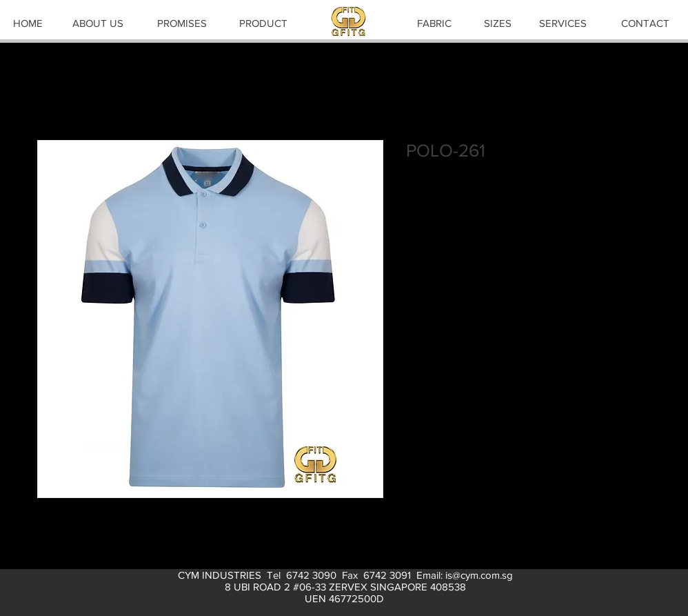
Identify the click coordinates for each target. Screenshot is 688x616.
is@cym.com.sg (479, 575)
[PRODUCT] (263, 23)
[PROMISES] (182, 23)
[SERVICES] (563, 23)
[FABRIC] (434, 23)
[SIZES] (498, 23)
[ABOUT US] (98, 23)
